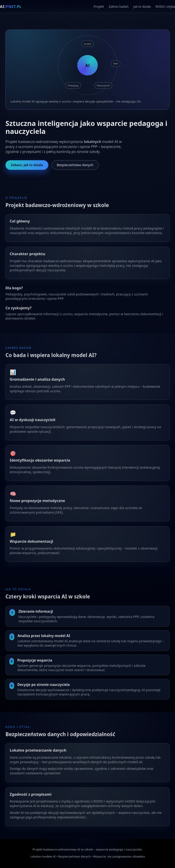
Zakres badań (119, 6)
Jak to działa (142, 6)
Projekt (99, 6)
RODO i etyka (165, 6)
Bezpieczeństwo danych (75, 165)
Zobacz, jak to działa (27, 165)
